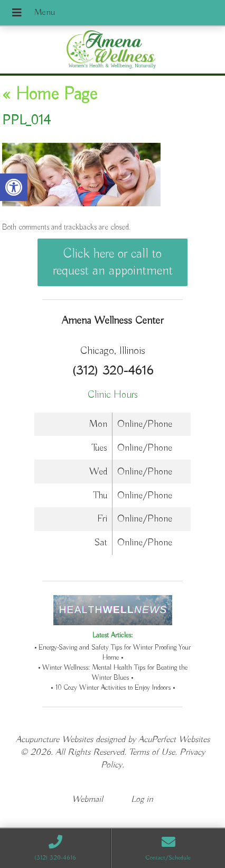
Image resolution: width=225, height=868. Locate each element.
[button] (14, 187)
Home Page (50, 95)
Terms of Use (152, 752)
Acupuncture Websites (54, 740)
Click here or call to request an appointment (113, 262)
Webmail (87, 800)
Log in (142, 800)
